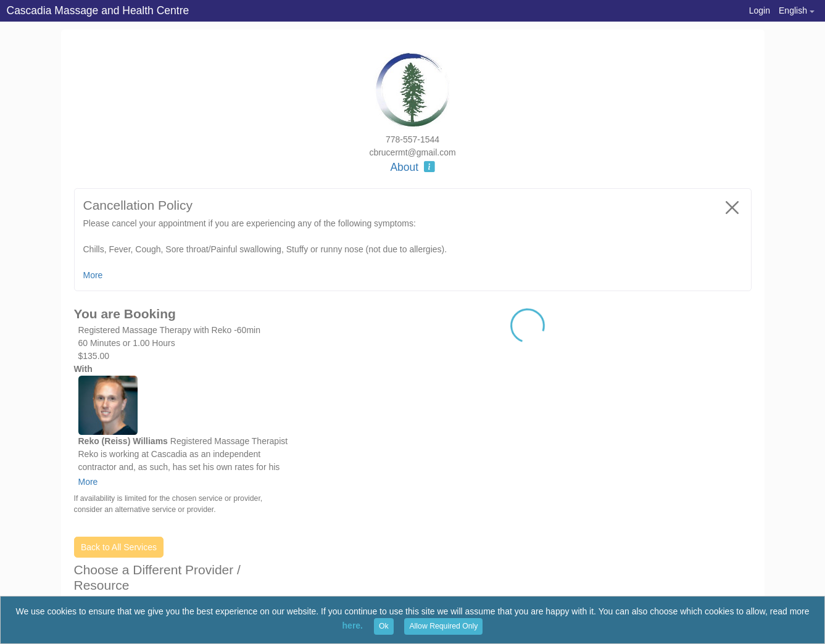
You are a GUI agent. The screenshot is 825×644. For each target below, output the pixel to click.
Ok (384, 626)
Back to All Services (119, 547)
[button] (796, 11)
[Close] (732, 207)
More (88, 482)
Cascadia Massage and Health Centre (98, 10)
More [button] (93, 275)
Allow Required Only (443, 626)
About (412, 167)
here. (353, 625)
